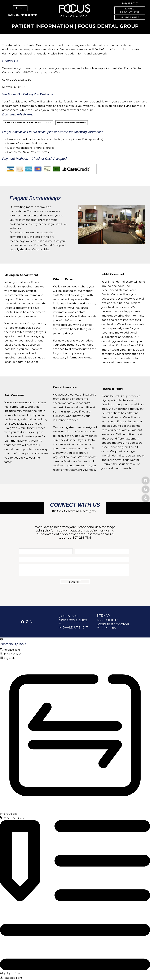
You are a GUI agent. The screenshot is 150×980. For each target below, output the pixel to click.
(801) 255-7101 (130, 4)
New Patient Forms (72, 122)
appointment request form (80, 534)
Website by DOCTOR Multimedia (113, 626)
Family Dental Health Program (28, 122)
